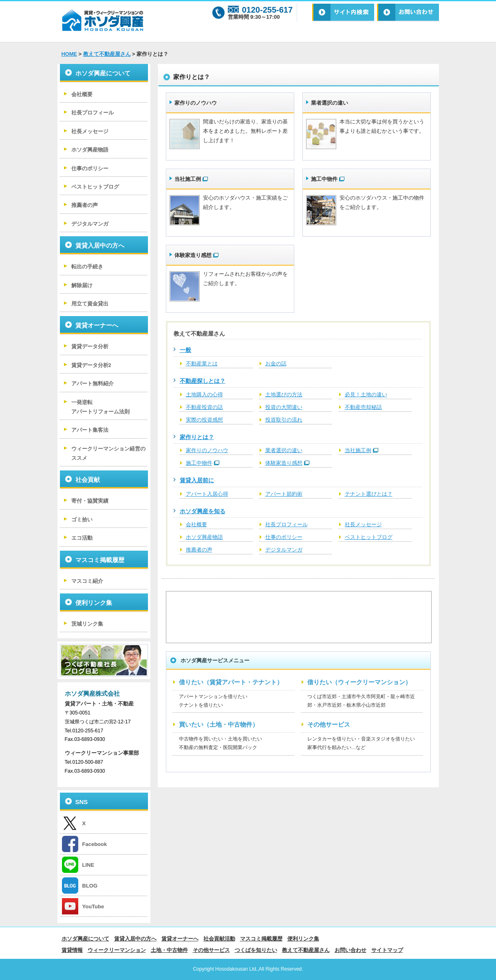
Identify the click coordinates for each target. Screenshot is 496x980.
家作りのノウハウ (196, 103)
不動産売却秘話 (363, 407)
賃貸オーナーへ (97, 325)
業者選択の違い (330, 103)
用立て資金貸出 (90, 304)
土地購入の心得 (204, 394)
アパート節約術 (284, 494)
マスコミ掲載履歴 (100, 560)
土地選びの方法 (284, 394)
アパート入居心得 (207, 494)
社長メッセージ (363, 524)
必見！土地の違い (366, 394)
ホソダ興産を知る (203, 511)
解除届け (82, 285)
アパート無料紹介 (93, 383)
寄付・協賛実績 (90, 501)
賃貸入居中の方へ (100, 245)
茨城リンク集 (87, 624)
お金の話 (276, 364)
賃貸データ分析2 (91, 365)
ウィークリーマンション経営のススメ (108, 453)
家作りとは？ (197, 437)
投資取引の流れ (284, 420)
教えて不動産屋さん (107, 54)
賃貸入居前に (197, 480)
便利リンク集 (94, 603)
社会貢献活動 (219, 939)
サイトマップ (387, 950)
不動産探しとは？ (203, 381)
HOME (69, 54)
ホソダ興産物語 (204, 537)
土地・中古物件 (169, 950)
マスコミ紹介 (87, 581)
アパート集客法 (90, 430)
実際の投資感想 (204, 420)
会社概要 (196, 524)
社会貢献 (88, 480)
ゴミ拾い (82, 520)
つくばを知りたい (256, 950)
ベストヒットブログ (369, 537)
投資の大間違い (284, 407)
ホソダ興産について (103, 73)
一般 (185, 350)
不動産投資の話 (204, 407)
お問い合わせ (351, 950)
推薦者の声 (199, 550)
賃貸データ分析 (90, 346)
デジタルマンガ (284, 550)
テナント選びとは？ (369, 494)
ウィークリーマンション (117, 950)
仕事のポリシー (284, 537)
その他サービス (211, 950)
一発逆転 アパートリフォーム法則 (100, 407)
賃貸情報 (72, 950)
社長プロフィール (287, 524)
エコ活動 (82, 538)
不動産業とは (202, 364)
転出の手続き (87, 267)
